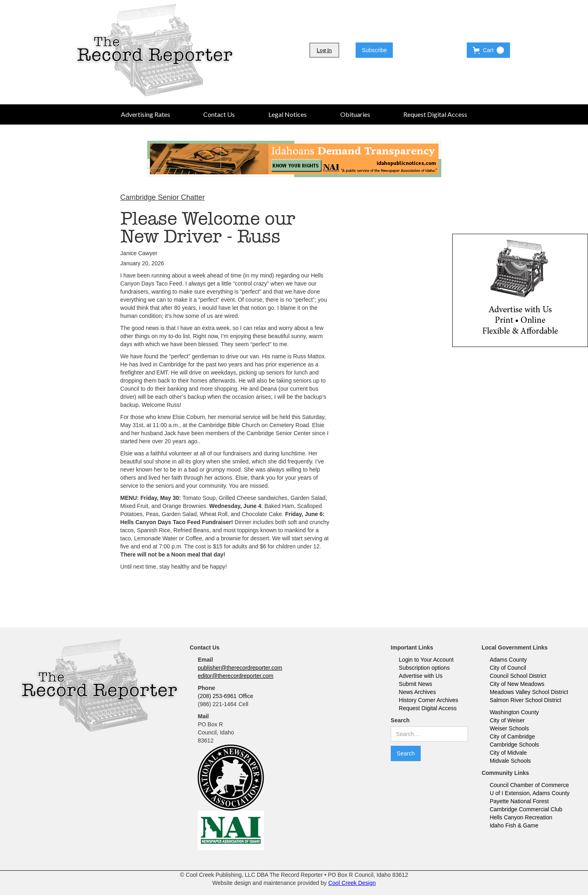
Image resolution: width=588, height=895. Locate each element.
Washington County (514, 712)
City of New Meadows (517, 684)
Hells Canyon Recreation (521, 817)
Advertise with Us (421, 676)
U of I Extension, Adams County (530, 793)
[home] (155, 50)
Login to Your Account (426, 660)
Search (400, 720)
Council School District (518, 676)
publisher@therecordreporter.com (240, 668)
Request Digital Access (428, 708)
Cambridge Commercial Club (526, 809)
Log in (324, 50)
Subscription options (424, 668)
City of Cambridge (512, 736)
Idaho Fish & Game (514, 825)
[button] (488, 50)
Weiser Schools (509, 728)
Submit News (415, 684)
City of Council (508, 668)
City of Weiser (507, 720)
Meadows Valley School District (529, 692)
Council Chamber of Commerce (529, 785)
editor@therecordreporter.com (235, 676)
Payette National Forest (519, 801)
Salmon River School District (526, 700)
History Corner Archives (429, 700)
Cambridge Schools (514, 745)
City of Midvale (508, 753)
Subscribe (374, 50)
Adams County (508, 660)
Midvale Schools (510, 761)
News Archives (417, 692)
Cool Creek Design (352, 883)
